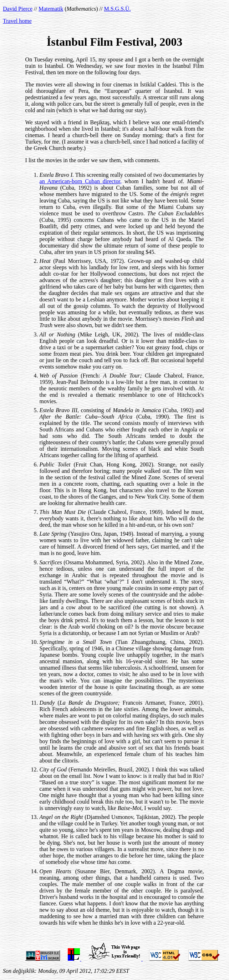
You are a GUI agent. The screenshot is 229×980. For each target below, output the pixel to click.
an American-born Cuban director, (81, 181)
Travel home (17, 21)
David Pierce (18, 9)
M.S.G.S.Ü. (117, 9)
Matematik (51, 9)
